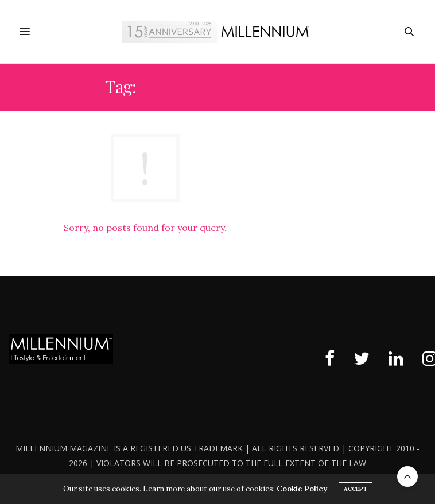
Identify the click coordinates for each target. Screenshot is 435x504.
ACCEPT (356, 489)
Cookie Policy (302, 489)
